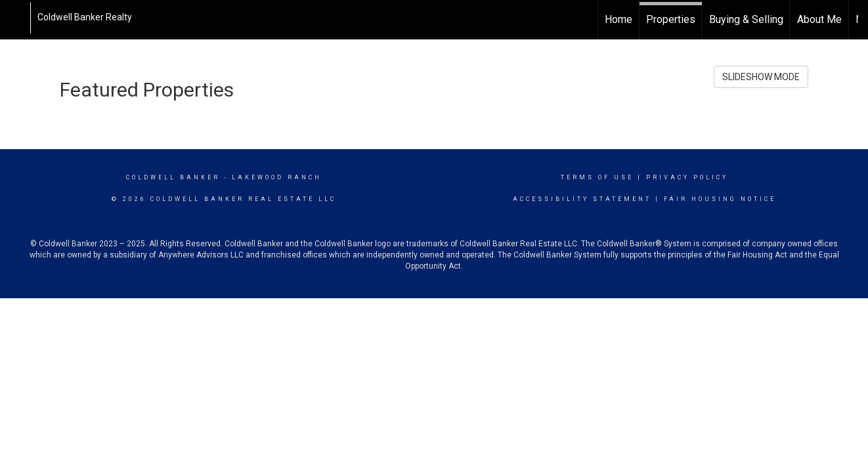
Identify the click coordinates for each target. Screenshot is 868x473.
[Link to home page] (17, 18)
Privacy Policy (687, 177)
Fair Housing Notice (720, 199)
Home (618, 19)
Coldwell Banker (173, 177)
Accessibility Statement (582, 199)
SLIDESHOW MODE (761, 77)
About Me (819, 19)
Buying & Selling (746, 19)
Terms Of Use (597, 177)
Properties (671, 19)
